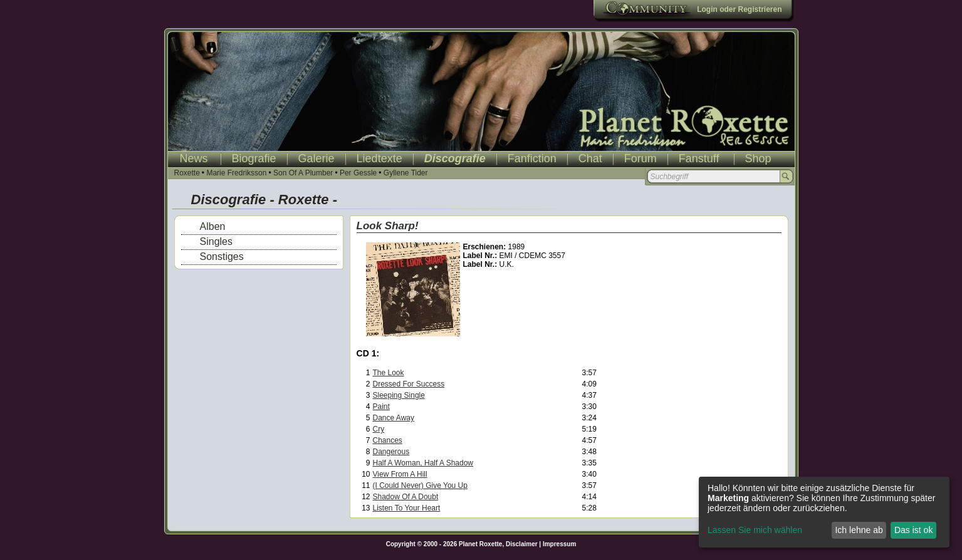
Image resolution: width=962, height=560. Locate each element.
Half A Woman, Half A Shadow (423, 463)
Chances (388, 440)
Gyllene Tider (406, 173)
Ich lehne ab (859, 530)
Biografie (254, 158)
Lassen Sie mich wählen (755, 530)
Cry (379, 429)
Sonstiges (222, 257)
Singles (216, 241)
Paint (381, 407)
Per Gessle (358, 173)
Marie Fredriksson (236, 173)
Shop (758, 158)
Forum (640, 158)
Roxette (187, 173)
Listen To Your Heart (407, 508)
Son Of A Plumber (303, 173)
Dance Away (394, 418)
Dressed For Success (409, 384)
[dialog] (824, 512)
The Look (389, 373)
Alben (213, 226)
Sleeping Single (399, 395)
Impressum (559, 544)
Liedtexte (379, 158)
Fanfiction (532, 158)
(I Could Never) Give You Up (420, 485)
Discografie (455, 158)
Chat (590, 158)
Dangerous (391, 452)
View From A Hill (400, 474)
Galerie (316, 158)
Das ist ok (913, 530)
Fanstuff (699, 158)
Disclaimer (522, 544)
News (194, 158)
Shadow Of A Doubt (406, 497)
